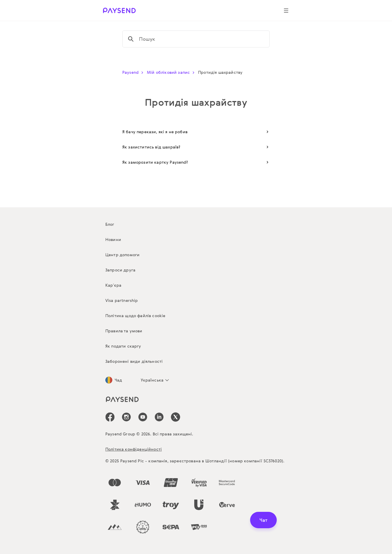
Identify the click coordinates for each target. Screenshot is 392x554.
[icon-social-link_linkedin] (159, 417)
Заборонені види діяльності (134, 361)
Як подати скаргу (123, 346)
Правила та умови (124, 331)
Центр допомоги (122, 255)
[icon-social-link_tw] (176, 417)
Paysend (134, 72)
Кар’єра (113, 285)
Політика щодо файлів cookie (135, 316)
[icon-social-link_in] (126, 417)
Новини (113, 239)
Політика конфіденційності (134, 449)
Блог (110, 224)
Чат (263, 520)
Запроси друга (120, 270)
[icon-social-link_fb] (110, 417)
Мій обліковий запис (172, 72)
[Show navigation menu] (286, 11)
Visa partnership (122, 300)
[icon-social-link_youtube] (143, 417)
